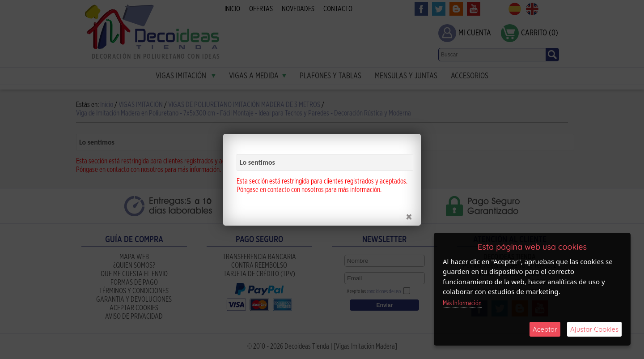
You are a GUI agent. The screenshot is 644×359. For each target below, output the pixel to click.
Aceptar (545, 329)
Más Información (462, 303)
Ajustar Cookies (594, 329)
